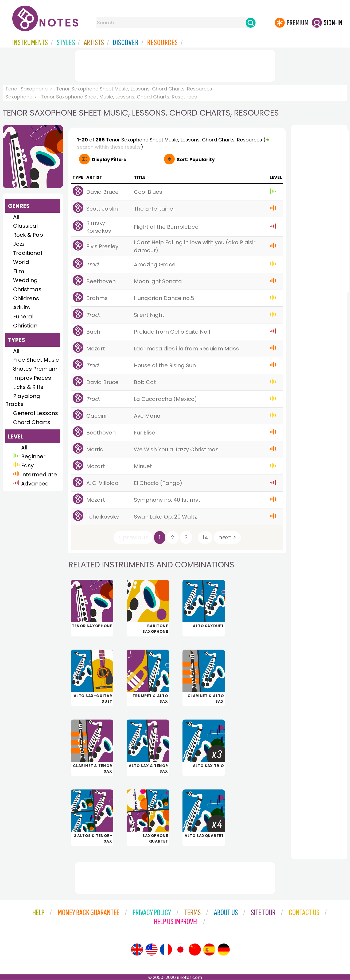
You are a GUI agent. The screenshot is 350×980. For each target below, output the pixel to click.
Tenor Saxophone (26, 89)
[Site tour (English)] (137, 950)
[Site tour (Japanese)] (180, 950)
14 (205, 538)
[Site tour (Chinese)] (195, 950)
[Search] (251, 23)
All (16, 217)
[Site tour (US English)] (151, 950)
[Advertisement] (175, 65)
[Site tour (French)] (166, 950)
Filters (109, 160)
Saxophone (19, 97)
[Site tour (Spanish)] (209, 950)
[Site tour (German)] (224, 950)
